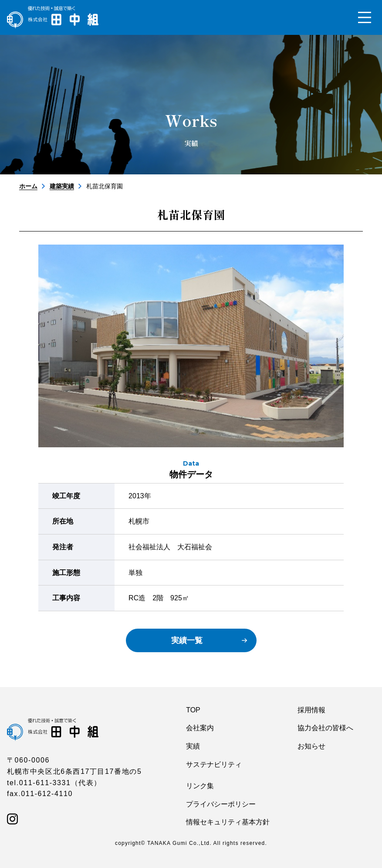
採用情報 (311, 710)
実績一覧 (187, 640)
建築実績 (62, 186)
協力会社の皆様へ (325, 728)
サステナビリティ (214, 764)
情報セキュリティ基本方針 (228, 822)
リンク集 (200, 786)
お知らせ (311, 746)
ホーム (28, 186)
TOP (193, 710)
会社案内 (200, 728)
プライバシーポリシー (221, 804)
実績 (193, 746)
